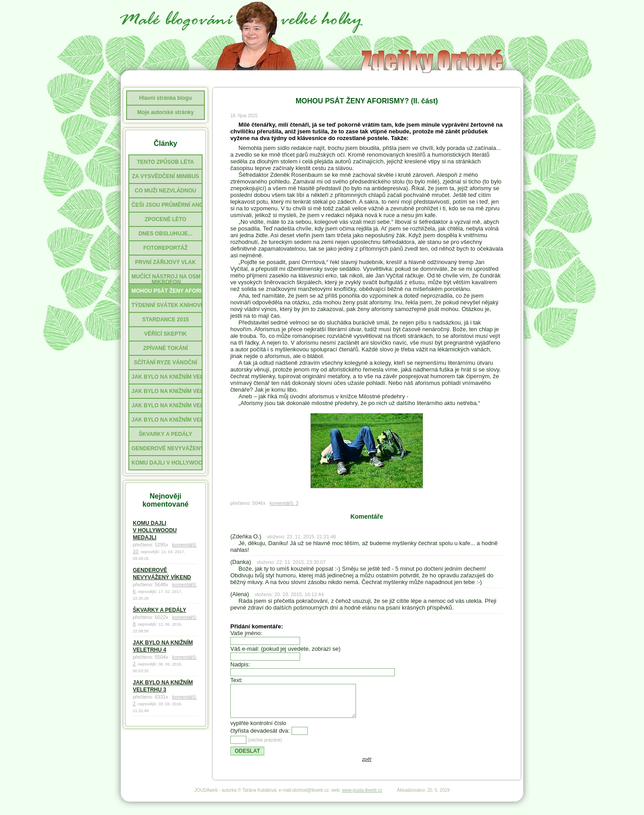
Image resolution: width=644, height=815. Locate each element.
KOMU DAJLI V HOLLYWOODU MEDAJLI (155, 530)
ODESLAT (247, 758)
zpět (367, 766)
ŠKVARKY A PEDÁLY (160, 610)
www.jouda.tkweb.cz (362, 797)
